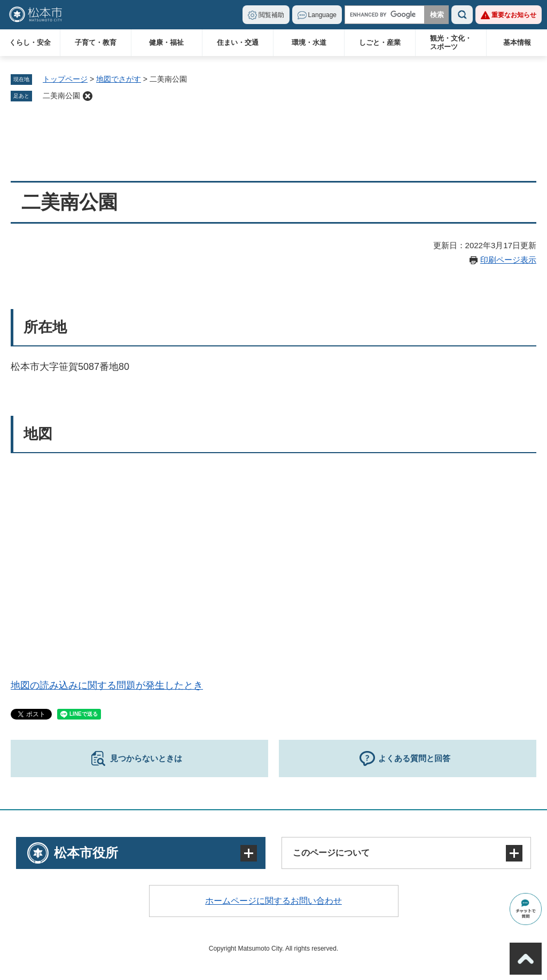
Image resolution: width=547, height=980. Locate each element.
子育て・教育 (96, 42)
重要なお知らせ (514, 15)
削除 (88, 96)
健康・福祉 (166, 42)
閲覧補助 (271, 15)
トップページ (65, 79)
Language (322, 15)
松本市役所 (86, 853)
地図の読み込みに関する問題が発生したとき (107, 685)
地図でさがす (119, 79)
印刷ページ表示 (508, 260)
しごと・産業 (380, 42)
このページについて (331, 853)
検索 (462, 15)
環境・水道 (309, 42)
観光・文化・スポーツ (451, 42)
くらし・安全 (30, 42)
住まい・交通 (238, 42)
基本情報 (517, 42)
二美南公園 (61, 96)
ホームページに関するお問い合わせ (273, 901)
